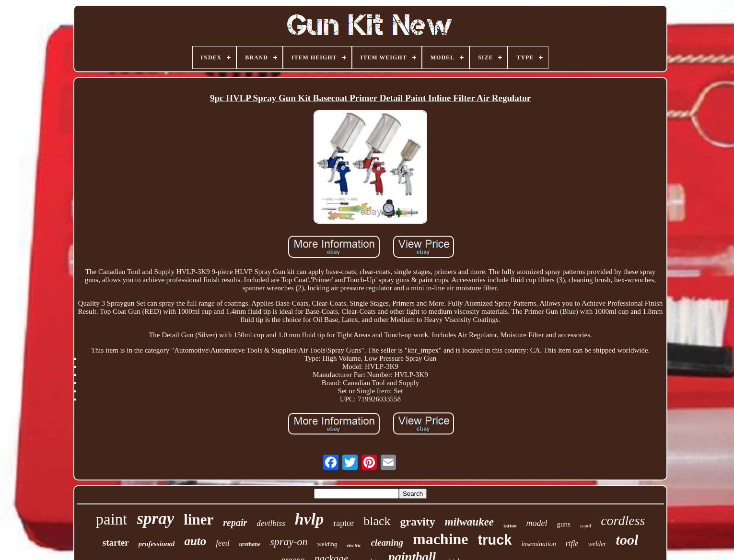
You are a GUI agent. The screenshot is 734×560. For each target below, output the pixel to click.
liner (198, 520)
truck (495, 540)
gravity (418, 522)
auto (195, 541)
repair (235, 523)
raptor (344, 523)
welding (327, 544)
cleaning (387, 543)
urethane (250, 544)
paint (112, 519)
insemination (538, 544)
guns (564, 524)
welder (597, 544)
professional (157, 544)
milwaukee (469, 522)
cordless (623, 520)
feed (222, 543)
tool (627, 540)
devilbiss (271, 523)
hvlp (309, 519)
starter (116, 543)
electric (354, 545)
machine (441, 539)
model (537, 523)
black (377, 521)
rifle (572, 543)
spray (156, 519)
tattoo (510, 526)
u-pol (586, 526)
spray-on (289, 542)
